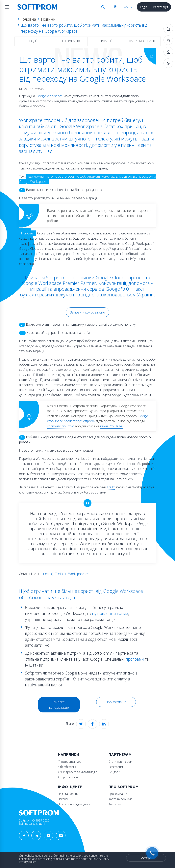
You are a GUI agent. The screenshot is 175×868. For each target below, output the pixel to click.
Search (103, 7)
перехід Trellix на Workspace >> (66, 574)
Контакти (115, 804)
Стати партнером (120, 762)
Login (143, 7)
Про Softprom (124, 787)
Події (33, 41)
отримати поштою (61, 426)
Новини (48, 19)
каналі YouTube (111, 426)
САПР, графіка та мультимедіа (77, 772)
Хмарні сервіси (68, 777)
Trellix (111, 487)
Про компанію (69, 41)
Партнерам (120, 755)
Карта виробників (142, 41)
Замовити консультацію (87, 312)
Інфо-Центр (70, 787)
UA (126, 7)
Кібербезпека (67, 767)
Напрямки (68, 755)
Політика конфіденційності (75, 804)
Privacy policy (27, 862)
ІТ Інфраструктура (70, 762)
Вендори (114, 772)
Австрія (115, 7)
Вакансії (106, 41)
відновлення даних (110, 613)
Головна (28, 19)
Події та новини (68, 794)
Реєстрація (161, 7)
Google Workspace (49, 96)
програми (135, 659)
